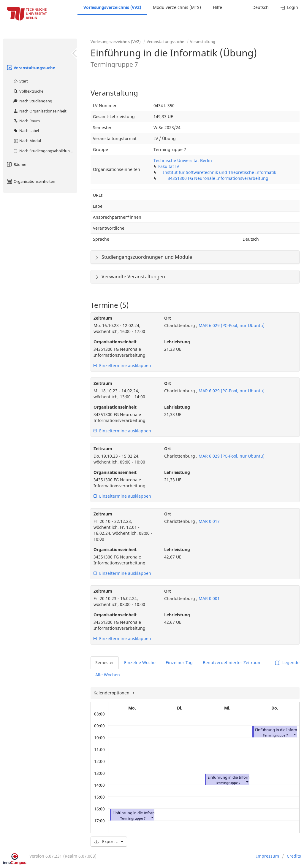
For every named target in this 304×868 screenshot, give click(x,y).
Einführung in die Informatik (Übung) (146, 813)
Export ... (109, 841)
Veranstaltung (203, 42)
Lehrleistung (177, 342)
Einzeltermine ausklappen (122, 365)
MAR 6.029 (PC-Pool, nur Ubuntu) (231, 325)
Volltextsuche (28, 91)
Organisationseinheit (115, 342)
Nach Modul (27, 141)
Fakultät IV (169, 166)
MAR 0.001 (209, 598)
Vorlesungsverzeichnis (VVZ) (112, 7)
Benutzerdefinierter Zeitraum (232, 662)
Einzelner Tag (179, 662)
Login (289, 7)
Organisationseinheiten (31, 181)
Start (20, 81)
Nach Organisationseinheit (40, 111)
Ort (168, 318)
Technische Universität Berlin (183, 160)
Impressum (268, 856)
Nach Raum (26, 121)
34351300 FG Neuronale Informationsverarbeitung (218, 178)
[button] (152, 817)
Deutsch (261, 7)
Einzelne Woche (140, 662)
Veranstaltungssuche (31, 68)
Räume (16, 164)
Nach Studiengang (33, 101)
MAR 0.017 (209, 521)
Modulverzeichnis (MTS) (177, 7)
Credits (294, 856)
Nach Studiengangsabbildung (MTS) (45, 151)
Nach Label (26, 131)
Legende (287, 662)
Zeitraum (103, 318)
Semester (105, 662)
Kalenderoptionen (112, 693)
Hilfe (217, 7)
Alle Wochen (108, 675)
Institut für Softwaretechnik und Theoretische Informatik (220, 172)
